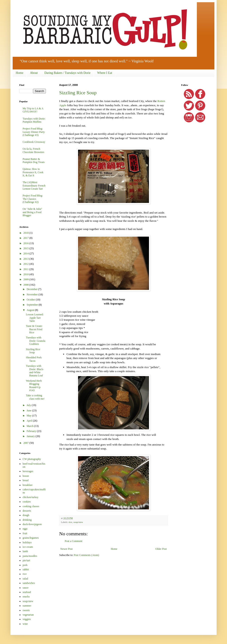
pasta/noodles (30, 556)
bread (26, 480)
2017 (26, 238)
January (31, 436)
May (29, 416)
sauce (26, 588)
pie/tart (26, 560)
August (31, 310)
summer (27, 606)
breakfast (27, 485)
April (30, 421)
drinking (27, 520)
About (34, 73)
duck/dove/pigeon (32, 524)
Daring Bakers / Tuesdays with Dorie (67, 73)
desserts (27, 511)
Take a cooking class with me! (35, 397)
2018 (26, 233)
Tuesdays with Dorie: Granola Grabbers (36, 341)
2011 (26, 269)
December (32, 289)
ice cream (28, 547)
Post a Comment (73, 541)
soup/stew (78, 522)
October (31, 300)
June (29, 410)
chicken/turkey (30, 497)
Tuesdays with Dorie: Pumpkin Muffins (34, 120)
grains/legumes (31, 538)
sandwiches (29, 583)
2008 (26, 285)
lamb (25, 551)
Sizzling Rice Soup (78, 93)
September (33, 305)
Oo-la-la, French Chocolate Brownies (33, 150)
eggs (25, 529)
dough (26, 515)
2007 (26, 443)
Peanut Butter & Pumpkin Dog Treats (34, 161)
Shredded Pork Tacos (34, 359)
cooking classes (31, 506)
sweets (26, 610)
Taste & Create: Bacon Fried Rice (34, 329)
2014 (26, 253)
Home (20, 73)
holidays (27, 542)
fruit (25, 533)
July (29, 405)
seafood (27, 592)
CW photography (32, 459)
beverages (28, 471)
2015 (26, 248)
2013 (26, 259)
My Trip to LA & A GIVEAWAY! (33, 110)
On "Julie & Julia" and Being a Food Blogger (32, 212)
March (30, 426)
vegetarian (28, 615)
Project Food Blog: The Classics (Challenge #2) (33, 199)
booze (26, 476)
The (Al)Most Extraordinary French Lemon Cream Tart (34, 186)
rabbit (26, 569)
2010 (26, 274)
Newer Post (67, 549)
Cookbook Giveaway (34, 142)
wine (25, 624)
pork (25, 565)
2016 (26, 243)
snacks (26, 597)
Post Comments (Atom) (86, 555)
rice (70, 522)
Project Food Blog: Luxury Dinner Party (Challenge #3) (34, 132)
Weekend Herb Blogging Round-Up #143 (34, 386)
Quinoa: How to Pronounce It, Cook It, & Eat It (33, 172)
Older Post (161, 549)
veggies (27, 619)
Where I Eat (105, 73)
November (33, 295)
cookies (27, 502)
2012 (26, 264)
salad (25, 579)
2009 (26, 279)
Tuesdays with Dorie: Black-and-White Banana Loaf (35, 371)
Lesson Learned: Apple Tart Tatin (35, 318)
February (32, 431)
